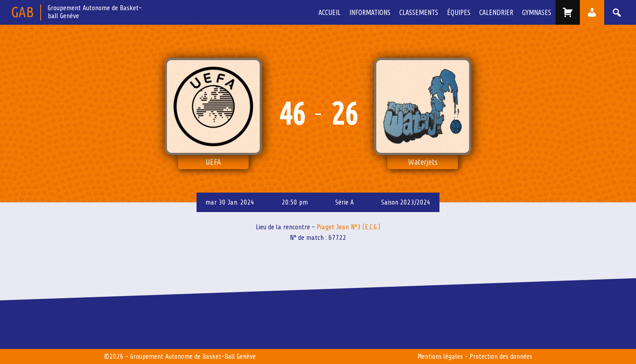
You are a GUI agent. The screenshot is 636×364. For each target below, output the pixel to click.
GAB (22, 12)
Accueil (329, 12)
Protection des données (501, 356)
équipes (459, 12)
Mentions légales (440, 356)
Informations (370, 12)
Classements (419, 12)
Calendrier (496, 12)
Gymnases (537, 12)
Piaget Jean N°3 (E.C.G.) (348, 227)
